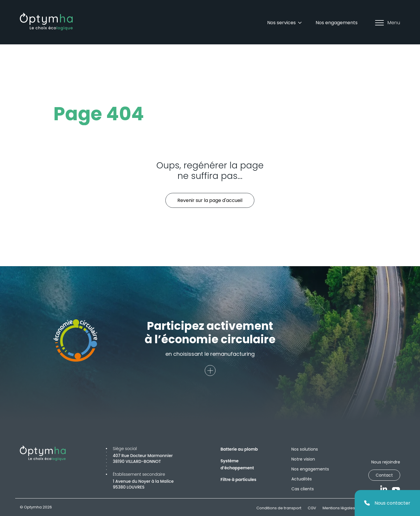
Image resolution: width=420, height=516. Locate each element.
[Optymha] (46, 22)
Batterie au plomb (239, 449)
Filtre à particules (238, 480)
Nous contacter (387, 503)
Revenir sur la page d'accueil (210, 200)
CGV (312, 508)
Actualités (302, 479)
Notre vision (303, 459)
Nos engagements (337, 23)
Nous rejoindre (386, 462)
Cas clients (303, 489)
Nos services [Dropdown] (285, 23)
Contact (384, 475)
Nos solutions (305, 449)
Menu (388, 23)
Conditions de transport (279, 508)
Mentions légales (339, 508)
